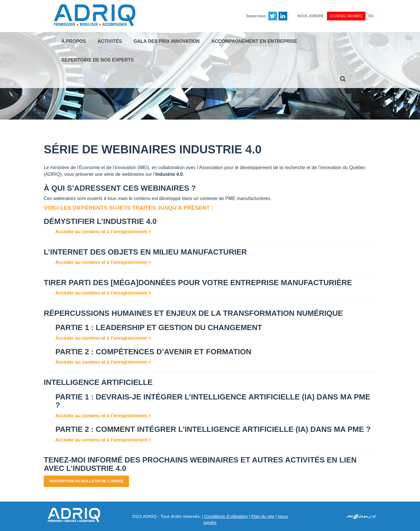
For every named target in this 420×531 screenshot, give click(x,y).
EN (371, 16)
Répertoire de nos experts (98, 60)
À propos (73, 41)
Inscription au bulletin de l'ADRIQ (86, 481)
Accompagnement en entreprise (254, 41)
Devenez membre (346, 16)
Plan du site (263, 516)
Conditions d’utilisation (226, 516)
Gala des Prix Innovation (167, 41)
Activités (110, 41)
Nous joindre (311, 16)
